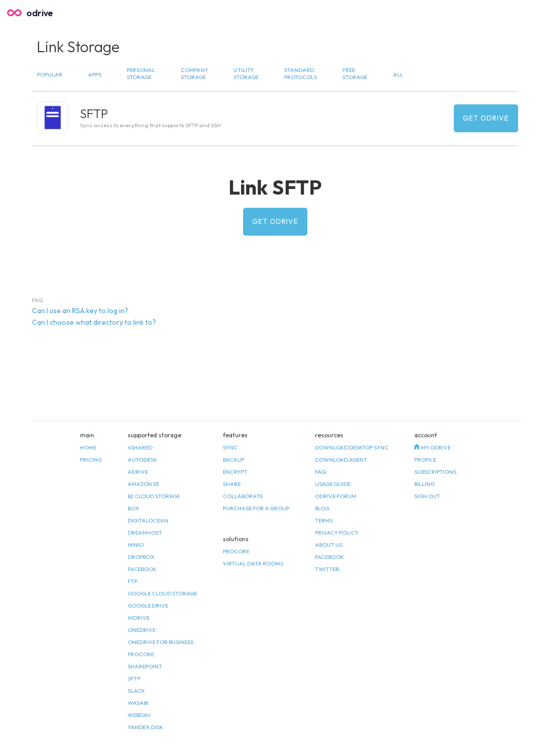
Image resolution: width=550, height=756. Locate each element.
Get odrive (486, 118)
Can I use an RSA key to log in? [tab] (80, 311)
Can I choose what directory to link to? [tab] (94, 322)
